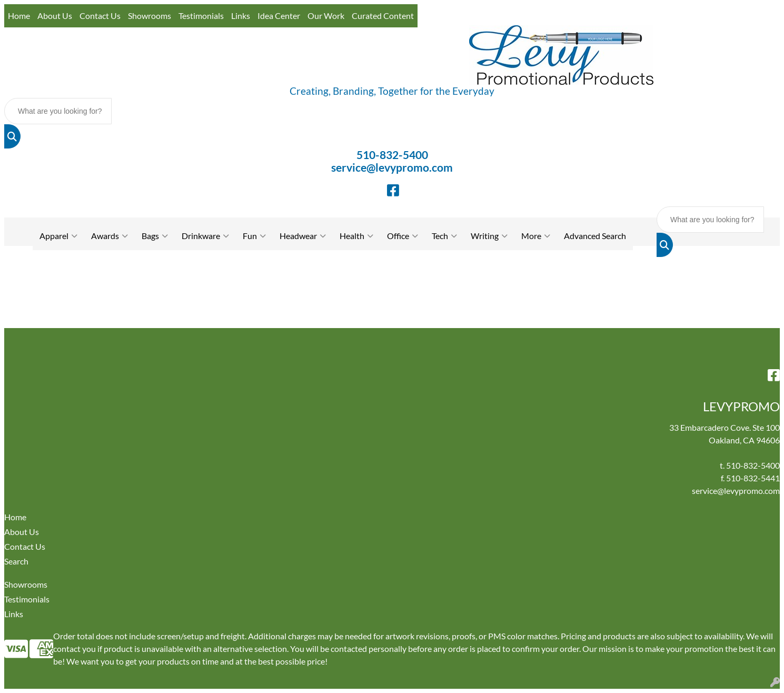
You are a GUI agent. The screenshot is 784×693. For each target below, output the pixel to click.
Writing (489, 236)
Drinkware (205, 236)
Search (16, 561)
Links (241, 16)
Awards (110, 236)
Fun (254, 236)
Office (403, 236)
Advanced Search (595, 236)
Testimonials (201, 16)
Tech (444, 236)
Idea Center (279, 16)
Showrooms (150, 16)
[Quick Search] (58, 111)
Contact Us (100, 16)
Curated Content (383, 16)
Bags (155, 236)
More (536, 236)
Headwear (303, 236)
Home (19, 16)
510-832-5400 (392, 155)
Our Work (326, 16)
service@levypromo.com (392, 167)
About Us (55, 16)
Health (356, 236)
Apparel (58, 236)
